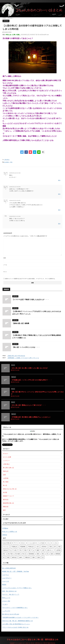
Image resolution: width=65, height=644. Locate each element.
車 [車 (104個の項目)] (4, 557)
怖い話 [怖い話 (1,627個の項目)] (24, 554)
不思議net (5, 528)
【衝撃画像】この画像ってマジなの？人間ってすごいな (23, 358)
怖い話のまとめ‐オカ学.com (11, 614)
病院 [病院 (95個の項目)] (38, 554)
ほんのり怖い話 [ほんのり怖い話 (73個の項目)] (7, 543)
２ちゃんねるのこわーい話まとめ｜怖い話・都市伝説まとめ (32, 639)
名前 (5, 258)
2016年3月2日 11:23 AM (15, 216)
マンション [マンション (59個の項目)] (6, 547)
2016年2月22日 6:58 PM (15, 201)
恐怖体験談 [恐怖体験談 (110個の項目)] (31, 554)
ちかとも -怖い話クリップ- (11, 594)
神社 (11, 162)
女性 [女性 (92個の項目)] (15, 550)
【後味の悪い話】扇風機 (21, 323)
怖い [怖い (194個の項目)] (4, 554)
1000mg (5, 535)
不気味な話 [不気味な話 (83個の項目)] (31, 547)
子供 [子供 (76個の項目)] (20, 550)
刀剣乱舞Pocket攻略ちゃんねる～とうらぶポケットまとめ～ (20, 617)
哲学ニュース (6, 598)
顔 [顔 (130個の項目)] (43, 557)
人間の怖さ (7, 160)
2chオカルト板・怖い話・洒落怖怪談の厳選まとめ (17, 621)
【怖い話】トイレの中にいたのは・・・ (26, 347)
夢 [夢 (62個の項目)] (55, 547)
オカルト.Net (6, 601)
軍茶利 (4, 585)
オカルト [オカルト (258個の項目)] (23, 543)
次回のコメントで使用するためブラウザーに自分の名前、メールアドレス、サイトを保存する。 (30, 279)
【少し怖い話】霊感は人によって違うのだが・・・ (29, 405)
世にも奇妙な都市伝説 (9, 568)
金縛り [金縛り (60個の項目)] (21, 557)
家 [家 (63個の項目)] (30, 550)
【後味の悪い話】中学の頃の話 (16, 356)
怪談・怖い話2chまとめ (9, 591)
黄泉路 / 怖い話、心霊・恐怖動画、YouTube (15, 571)
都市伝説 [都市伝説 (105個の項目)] (14, 557)
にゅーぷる (6, 581)
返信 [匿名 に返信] (59, 224)
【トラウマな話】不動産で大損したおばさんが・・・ (31, 300)
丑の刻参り (7, 162)
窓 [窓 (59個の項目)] (47, 554)
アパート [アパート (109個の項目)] (16, 543)
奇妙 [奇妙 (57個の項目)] (59, 547)
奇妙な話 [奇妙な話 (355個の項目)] (6, 550)
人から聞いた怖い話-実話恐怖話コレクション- (16, 624)
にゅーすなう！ (7, 578)
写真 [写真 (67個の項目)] (51, 547)
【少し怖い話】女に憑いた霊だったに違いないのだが (29, 368)
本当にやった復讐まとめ (10, 532)
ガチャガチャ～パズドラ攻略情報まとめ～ (15, 608)
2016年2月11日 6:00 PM (15, 187)
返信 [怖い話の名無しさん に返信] (59, 180)
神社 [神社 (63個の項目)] (43, 554)
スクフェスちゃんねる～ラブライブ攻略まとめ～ (17, 588)
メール (5, 265)
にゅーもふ (6, 575)
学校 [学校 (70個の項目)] (25, 550)
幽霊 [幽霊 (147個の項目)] (38, 550)
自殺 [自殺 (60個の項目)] (52, 554)
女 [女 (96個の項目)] (11, 550)
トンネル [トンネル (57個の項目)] (55, 543)
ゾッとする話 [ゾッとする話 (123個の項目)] (41, 543)
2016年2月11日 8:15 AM (15, 173)
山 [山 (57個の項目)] (34, 550)
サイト (5, 272)
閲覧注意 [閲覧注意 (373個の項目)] (28, 557)
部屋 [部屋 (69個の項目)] (8, 557)
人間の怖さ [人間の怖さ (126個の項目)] (44, 547)
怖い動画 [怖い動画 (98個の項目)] (18, 554)
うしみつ (5, 604)
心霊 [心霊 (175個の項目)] (43, 550)
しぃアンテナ (6, 611)
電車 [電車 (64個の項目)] (34, 557)
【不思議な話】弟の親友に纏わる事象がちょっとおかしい (31, 417)
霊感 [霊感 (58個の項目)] (39, 557)
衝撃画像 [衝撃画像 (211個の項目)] (58, 554)
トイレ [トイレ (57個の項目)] (48, 543)
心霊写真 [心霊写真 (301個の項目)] (58, 550)
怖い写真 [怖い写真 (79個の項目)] (10, 554)
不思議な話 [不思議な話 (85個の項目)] (14, 547)
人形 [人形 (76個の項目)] (37, 547)
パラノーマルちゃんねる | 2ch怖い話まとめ (15, 627)
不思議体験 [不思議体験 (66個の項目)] (23, 547)
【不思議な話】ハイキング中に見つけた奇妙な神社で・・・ (32, 380)
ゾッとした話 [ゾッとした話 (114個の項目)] (31, 543)
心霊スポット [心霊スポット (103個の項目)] (50, 550)
